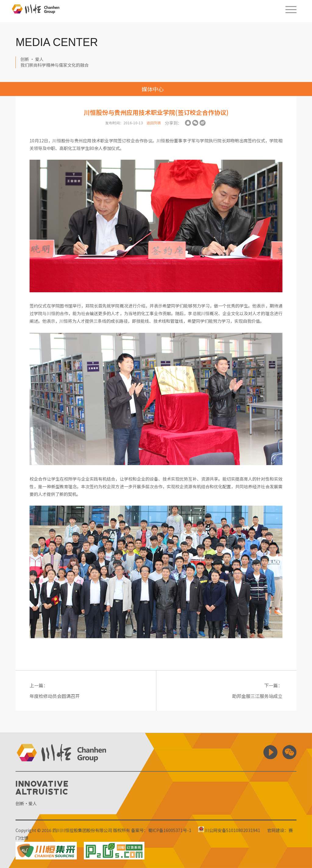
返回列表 (154, 123)
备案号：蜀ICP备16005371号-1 (161, 830)
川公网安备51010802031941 (229, 830)
